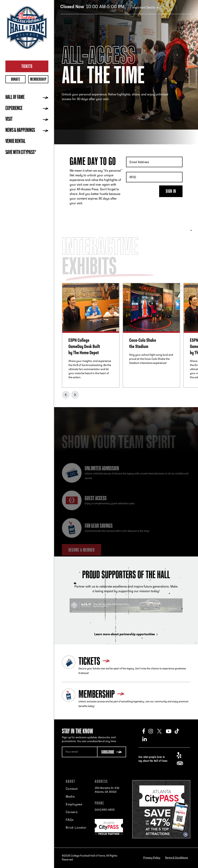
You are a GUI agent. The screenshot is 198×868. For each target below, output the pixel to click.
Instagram (153, 731)
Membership (38, 79)
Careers (72, 812)
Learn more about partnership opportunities (126, 634)
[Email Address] (79, 752)
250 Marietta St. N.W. (107, 790)
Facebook (145, 731)
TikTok (179, 731)
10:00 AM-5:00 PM (92, 7)
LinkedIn (147, 739)
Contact (72, 789)
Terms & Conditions (176, 858)
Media (70, 797)
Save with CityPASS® (21, 153)
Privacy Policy (152, 858)
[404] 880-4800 (105, 810)
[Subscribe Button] (112, 752)
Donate (16, 79)
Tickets (27, 66)
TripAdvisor (181, 763)
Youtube (170, 731)
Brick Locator (76, 828)
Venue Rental (15, 142)
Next (75, 395)
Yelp (181, 755)
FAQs (70, 820)
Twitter (162, 731)
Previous (66, 395)
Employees (74, 805)
